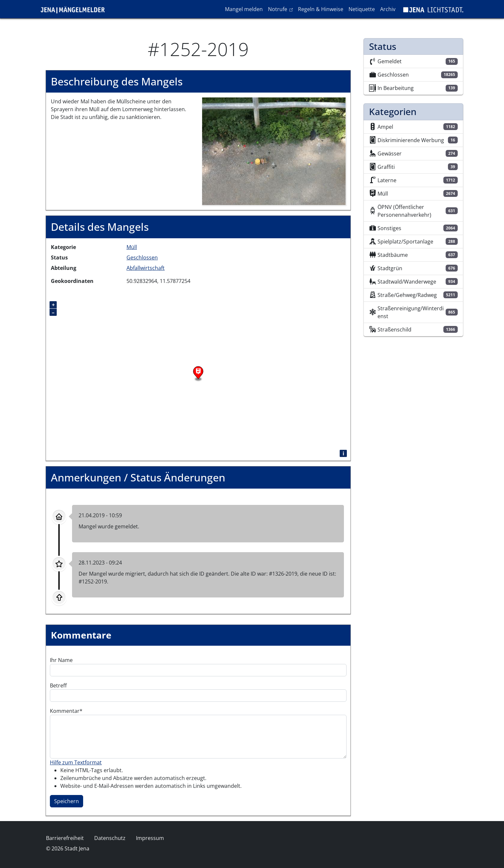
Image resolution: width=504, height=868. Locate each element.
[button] (274, 151)
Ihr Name (61, 660)
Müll (132, 247)
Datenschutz (110, 838)
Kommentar (65, 711)
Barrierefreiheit (65, 838)
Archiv (388, 9)
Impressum (150, 838)
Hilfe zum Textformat (76, 762)
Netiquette (362, 9)
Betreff (58, 685)
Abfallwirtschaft (146, 268)
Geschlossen (142, 257)
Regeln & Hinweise (321, 9)
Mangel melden (244, 9)
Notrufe (282, 9)
